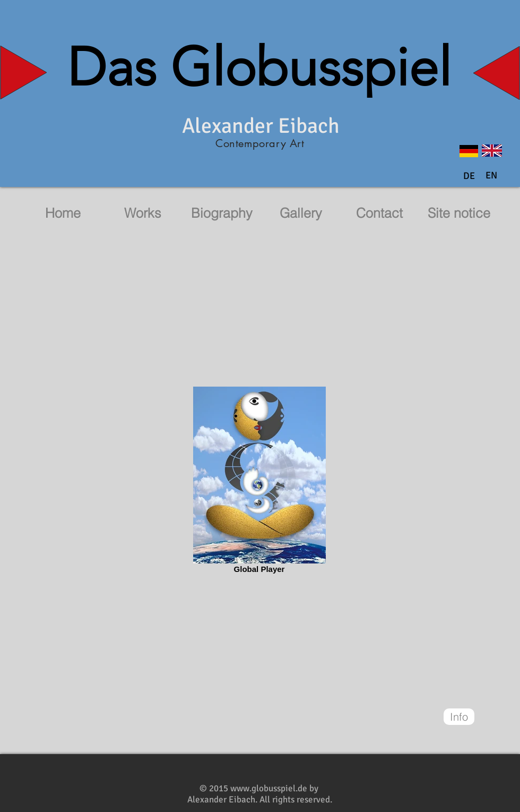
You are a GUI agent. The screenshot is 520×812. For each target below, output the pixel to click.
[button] (491, 176)
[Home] (63, 213)
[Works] (143, 213)
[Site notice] (459, 213)
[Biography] (222, 213)
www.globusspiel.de (269, 788)
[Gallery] (301, 213)
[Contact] (379, 213)
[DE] (469, 176)
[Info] (459, 717)
